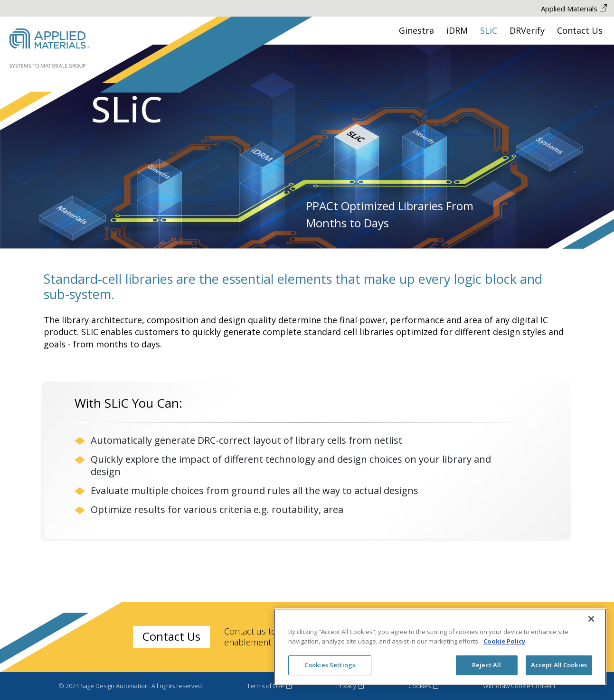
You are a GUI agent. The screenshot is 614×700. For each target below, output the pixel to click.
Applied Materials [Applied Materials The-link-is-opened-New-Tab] (574, 9)
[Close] (591, 619)
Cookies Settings (330, 665)
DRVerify (527, 30)
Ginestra (416, 30)
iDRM (457, 30)
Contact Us (580, 30)
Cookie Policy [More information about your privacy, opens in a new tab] (504, 641)
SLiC (489, 30)
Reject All (486, 665)
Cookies (424, 686)
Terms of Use (270, 686)
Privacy (350, 686)
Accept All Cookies (559, 665)
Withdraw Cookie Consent (519, 686)
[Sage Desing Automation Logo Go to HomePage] (50, 49)
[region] (440, 647)
